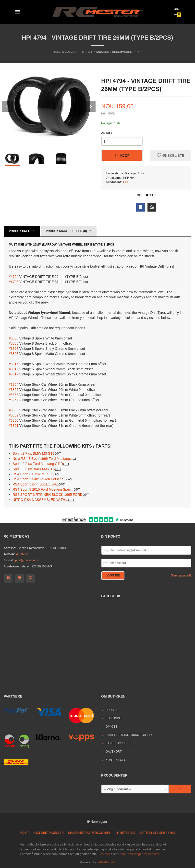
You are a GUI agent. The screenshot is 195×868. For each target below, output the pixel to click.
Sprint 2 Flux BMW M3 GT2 (37, 453)
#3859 (14, 415)
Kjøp (122, 156)
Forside (112, 710)
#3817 (14, 374)
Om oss (111, 727)
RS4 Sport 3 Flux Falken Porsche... (43, 479)
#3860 (14, 420)
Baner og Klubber (121, 743)
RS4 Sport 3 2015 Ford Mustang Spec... (46, 489)
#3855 (14, 390)
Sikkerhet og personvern (90, 833)
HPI (126, 182)
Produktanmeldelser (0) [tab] (66, 231)
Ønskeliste (171, 156)
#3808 (14, 354)
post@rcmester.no (27, 560)
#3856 (14, 395)
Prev (7, 106)
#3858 (14, 410)
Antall (107, 133)
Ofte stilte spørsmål (158, 833)
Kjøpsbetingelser (49, 833)
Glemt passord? (181, 575)
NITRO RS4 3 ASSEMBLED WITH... (43, 500)
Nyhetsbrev (126, 833)
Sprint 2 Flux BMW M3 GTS (37, 469)
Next (90, 106)
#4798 (14, 282)
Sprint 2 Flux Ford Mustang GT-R (41, 464)
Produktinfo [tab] (20, 231)
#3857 (14, 400)
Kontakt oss (116, 760)
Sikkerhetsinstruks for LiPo (130, 735)
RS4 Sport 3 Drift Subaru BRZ (39, 484)
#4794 (14, 277)
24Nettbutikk (106, 862)
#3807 (14, 349)
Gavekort (114, 752)
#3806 (14, 343)
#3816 (14, 364)
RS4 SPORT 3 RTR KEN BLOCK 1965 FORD (51, 495)
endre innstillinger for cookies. (139, 854)
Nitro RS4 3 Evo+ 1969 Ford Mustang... (46, 459)
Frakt (24, 833)
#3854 (14, 384)
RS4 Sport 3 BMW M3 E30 (36, 474)
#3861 (14, 426)
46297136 (23, 554)
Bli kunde (113, 718)
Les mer (104, 854)
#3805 (14, 338)
